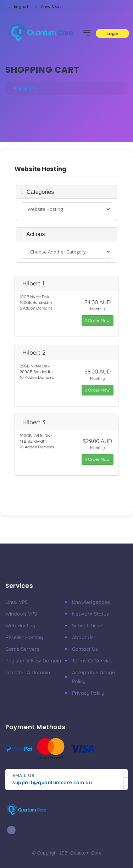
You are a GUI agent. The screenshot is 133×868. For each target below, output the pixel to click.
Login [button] (112, 33)
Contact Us (85, 649)
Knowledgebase (91, 602)
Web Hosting (20, 626)
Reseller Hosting (24, 637)
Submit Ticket (88, 626)
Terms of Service (92, 661)
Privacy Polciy (88, 693)
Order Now (98, 320)
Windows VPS (21, 614)
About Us (83, 637)
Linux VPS (16, 602)
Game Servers (22, 649)
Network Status (90, 614)
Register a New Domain (33, 661)
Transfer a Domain (28, 672)
